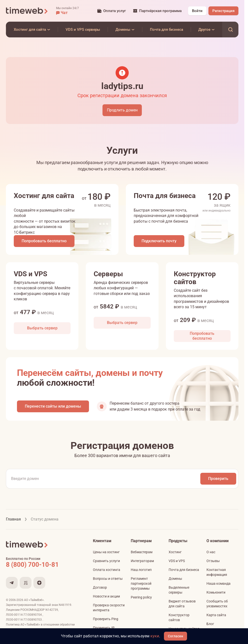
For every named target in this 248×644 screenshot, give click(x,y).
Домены (175, 579)
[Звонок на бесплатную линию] (43, 565)
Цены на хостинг (106, 552)
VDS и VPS (177, 561)
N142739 (52, 610)
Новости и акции (106, 596)
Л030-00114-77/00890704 (24, 615)
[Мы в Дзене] (39, 583)
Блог (210, 624)
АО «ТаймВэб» (34, 600)
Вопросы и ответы (108, 579)
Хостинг (175, 552)
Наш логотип (141, 570)
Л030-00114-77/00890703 (24, 620)
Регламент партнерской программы (141, 583)
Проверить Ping (106, 619)
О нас (211, 552)
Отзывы (213, 561)
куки (155, 636)
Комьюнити (216, 592)
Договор (100, 587)
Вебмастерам (142, 552)
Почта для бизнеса (184, 570)
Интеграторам (142, 561)
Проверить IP (104, 628)
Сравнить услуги (106, 561)
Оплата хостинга (107, 570)
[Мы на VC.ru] (26, 583)
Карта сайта (216, 615)
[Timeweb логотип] (27, 11)
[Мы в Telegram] (12, 583)
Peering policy (141, 597)
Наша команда (219, 583)
